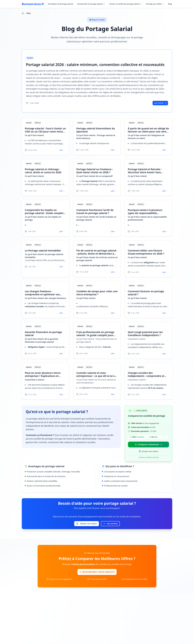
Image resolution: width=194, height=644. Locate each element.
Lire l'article (160, 103)
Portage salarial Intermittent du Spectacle (96, 130)
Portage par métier (155, 4)
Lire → (62, 150)
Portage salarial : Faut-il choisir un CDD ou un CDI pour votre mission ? (45, 132)
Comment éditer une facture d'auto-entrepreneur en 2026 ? (146, 252)
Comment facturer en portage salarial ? (146, 293)
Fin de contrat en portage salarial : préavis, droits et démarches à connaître (96, 254)
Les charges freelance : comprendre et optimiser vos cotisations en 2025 (42, 294)
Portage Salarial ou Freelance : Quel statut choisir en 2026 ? (95, 171)
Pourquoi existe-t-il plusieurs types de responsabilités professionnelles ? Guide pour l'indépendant (146, 215)
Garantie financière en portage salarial (43, 334)
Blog (170, 4)
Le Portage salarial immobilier (43, 251)
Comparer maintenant (148, 445)
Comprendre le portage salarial (91, 4)
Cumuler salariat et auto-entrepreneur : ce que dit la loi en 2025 (96, 376)
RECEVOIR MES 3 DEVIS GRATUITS (97, 572)
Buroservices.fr (33, 4)
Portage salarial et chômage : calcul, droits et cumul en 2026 (43, 171)
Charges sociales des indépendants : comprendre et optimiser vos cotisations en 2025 (148, 376)
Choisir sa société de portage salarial (126, 4)
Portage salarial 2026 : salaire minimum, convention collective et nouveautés (95, 65)
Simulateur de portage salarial (61, 4)
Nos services (110, 524)
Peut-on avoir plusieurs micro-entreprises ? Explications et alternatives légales (43, 376)
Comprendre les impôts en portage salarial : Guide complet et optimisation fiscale (44, 213)
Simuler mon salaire (148, 451)
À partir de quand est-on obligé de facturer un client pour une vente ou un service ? (148, 132)
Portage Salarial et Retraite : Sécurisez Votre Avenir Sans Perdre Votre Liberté (145, 172)
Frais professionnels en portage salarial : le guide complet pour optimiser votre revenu (95, 335)
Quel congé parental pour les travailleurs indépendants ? (145, 334)
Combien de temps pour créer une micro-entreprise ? (97, 293)
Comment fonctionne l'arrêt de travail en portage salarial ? (95, 212)
